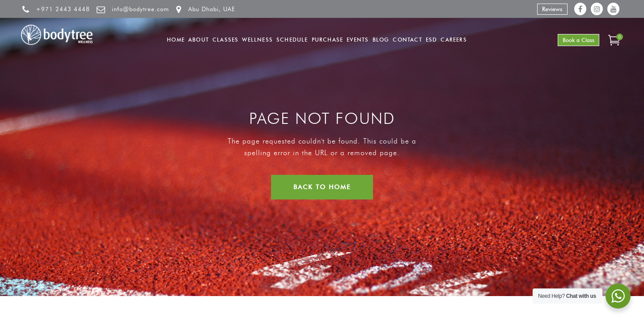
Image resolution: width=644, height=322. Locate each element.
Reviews (552, 9)
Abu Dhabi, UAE (212, 9)
